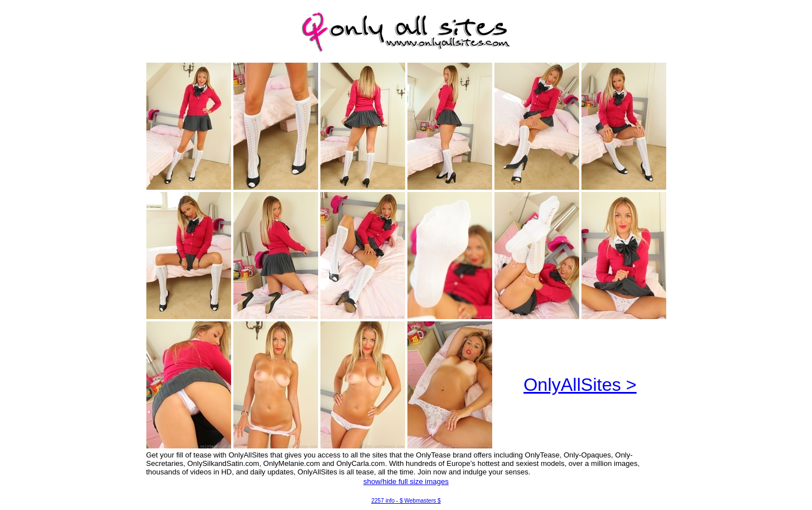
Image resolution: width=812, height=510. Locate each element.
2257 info (383, 501)
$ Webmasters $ (420, 501)
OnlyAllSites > (580, 385)
